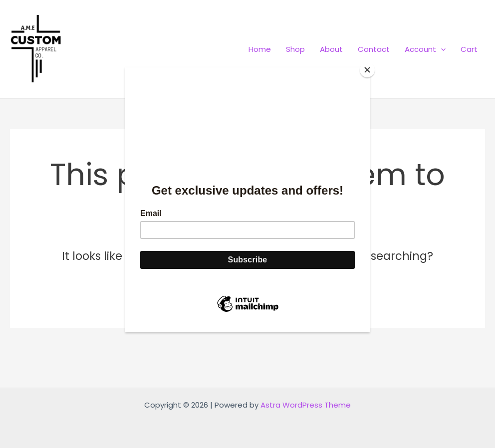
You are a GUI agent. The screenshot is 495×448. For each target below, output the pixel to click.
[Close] (367, 70)
